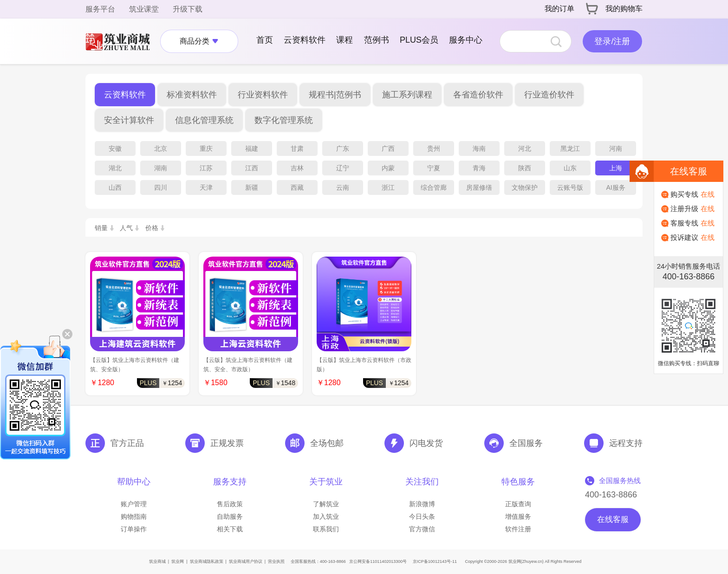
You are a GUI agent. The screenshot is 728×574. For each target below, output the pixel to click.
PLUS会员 (419, 40)
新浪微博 (422, 504)
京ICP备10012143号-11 (435, 561)
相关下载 (230, 529)
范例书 (377, 40)
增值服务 (518, 516)
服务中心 (466, 40)
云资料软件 (305, 40)
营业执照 (276, 561)
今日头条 (422, 516)
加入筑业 (326, 516)
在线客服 (613, 519)
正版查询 (518, 504)
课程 (344, 40)
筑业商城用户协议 (246, 561)
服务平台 (100, 9)
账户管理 (134, 504)
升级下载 (188, 9)
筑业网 (178, 561)
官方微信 (422, 529)
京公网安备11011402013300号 (378, 561)
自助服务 (230, 516)
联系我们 (326, 529)
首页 (265, 40)
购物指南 (134, 516)
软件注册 (518, 529)
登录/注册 (612, 41)
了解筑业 (326, 504)
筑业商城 (157, 561)
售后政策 (230, 504)
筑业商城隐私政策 (207, 561)
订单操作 (134, 529)
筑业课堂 (144, 9)
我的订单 (559, 9)
